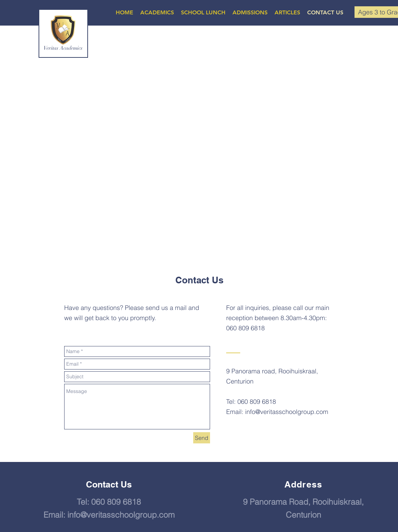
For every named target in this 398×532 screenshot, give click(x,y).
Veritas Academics (63, 48)
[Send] (202, 438)
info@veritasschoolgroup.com (287, 412)
